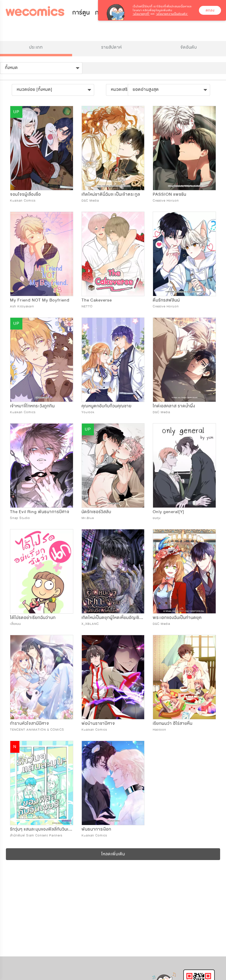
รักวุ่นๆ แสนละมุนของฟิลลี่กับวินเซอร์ (43, 829)
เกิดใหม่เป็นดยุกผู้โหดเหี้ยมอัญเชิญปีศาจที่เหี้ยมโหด (127, 618)
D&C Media (90, 201)
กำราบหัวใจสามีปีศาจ (30, 723)
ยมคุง (157, 518)
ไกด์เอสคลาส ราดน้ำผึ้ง (174, 406)
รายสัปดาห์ (112, 47)
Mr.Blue (88, 518)
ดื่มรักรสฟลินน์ (166, 300)
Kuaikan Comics (23, 201)
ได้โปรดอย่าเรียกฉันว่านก (33, 618)
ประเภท (36, 47)
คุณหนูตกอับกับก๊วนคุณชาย (107, 406)
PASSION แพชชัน (169, 194)
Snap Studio (20, 518)
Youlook (88, 412)
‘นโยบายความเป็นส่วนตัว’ (172, 14)
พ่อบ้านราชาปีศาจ (98, 723)
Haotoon (159, 730)
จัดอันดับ (189, 47)
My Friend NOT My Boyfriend (40, 300)
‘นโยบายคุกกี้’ (141, 14)
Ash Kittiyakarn (22, 306)
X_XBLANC (90, 624)
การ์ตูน (81, 13)
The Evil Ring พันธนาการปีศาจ (40, 512)
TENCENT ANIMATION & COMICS (37, 730)
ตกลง (210, 10)
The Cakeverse (97, 300)
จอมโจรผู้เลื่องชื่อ (25, 194)
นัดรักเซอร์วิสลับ (96, 512)
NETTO (87, 306)
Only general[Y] (168, 512)
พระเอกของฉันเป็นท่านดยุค (177, 618)
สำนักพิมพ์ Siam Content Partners (36, 835)
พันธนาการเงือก (96, 829)
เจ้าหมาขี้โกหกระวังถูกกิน (32, 406)
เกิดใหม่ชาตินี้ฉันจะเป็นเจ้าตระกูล (111, 194)
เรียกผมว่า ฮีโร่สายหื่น (173, 723)
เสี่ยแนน (15, 624)
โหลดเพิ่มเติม (113, 854)
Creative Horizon (166, 201)
